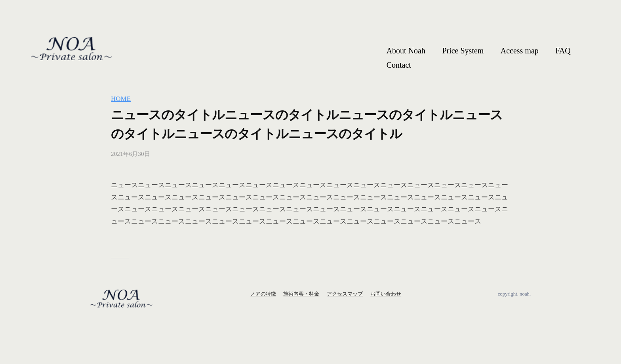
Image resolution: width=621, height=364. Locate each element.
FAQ (563, 51)
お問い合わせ (386, 294)
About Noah (406, 51)
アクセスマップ (345, 294)
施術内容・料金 (301, 294)
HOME (121, 99)
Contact (399, 65)
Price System (463, 51)
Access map (520, 51)
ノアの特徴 (263, 294)
